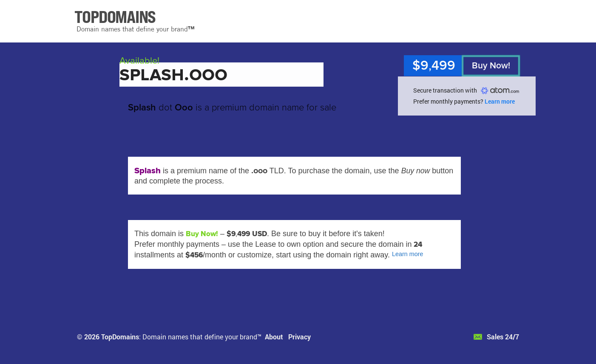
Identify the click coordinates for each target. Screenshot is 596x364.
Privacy (299, 337)
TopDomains (120, 337)
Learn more (500, 101)
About (274, 337)
